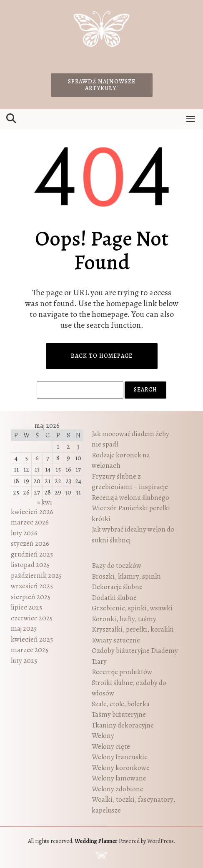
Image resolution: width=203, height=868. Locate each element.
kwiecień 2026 (32, 512)
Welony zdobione (118, 789)
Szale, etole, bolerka (121, 704)
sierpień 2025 (31, 597)
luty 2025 (24, 661)
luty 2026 (24, 533)
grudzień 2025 (32, 554)
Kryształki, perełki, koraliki (133, 629)
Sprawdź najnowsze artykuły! (102, 85)
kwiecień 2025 (32, 639)
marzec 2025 (30, 650)
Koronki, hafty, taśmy (124, 619)
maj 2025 (24, 628)
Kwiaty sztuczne (116, 640)
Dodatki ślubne (114, 598)
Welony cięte (111, 746)
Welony (103, 736)
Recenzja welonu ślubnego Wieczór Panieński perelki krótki (131, 508)
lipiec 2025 (26, 607)
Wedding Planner (96, 841)
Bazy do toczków (117, 566)
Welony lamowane (119, 778)
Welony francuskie (120, 757)
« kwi (45, 502)
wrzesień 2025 (32, 586)
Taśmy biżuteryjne (119, 714)
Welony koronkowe (121, 768)
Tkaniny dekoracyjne (123, 725)
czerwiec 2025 (32, 618)
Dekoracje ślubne (117, 587)
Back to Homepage (102, 356)
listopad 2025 (30, 565)
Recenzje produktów (122, 672)
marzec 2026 (30, 522)
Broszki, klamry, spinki (126, 576)
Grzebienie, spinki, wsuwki (132, 608)
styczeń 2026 (30, 543)
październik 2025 (36, 576)
